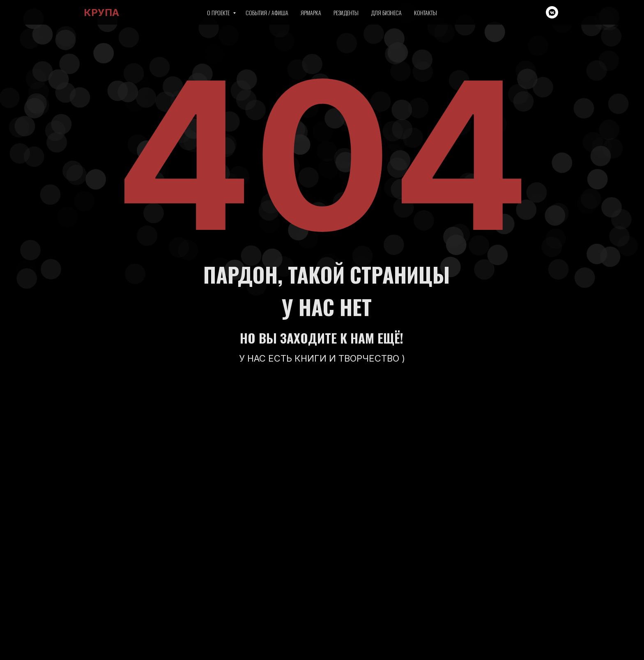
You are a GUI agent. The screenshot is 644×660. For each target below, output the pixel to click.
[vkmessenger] (552, 12)
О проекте (219, 13)
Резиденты (346, 13)
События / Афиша (267, 13)
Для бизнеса (386, 13)
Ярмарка (311, 13)
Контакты (425, 13)
